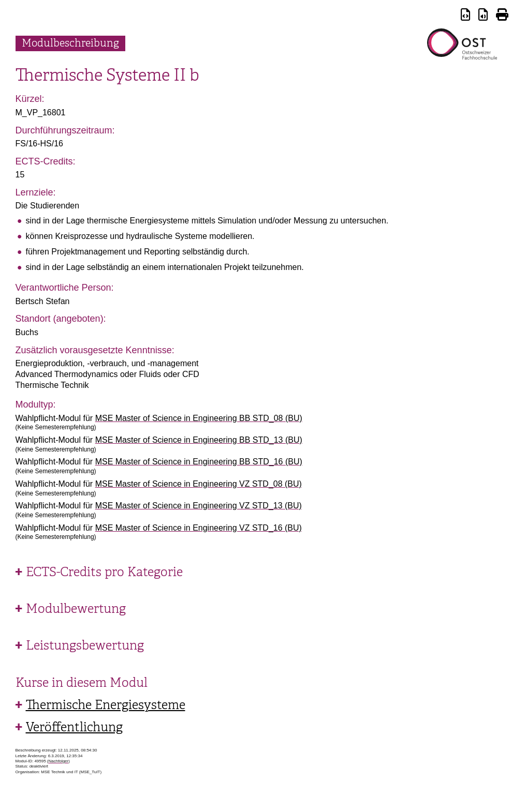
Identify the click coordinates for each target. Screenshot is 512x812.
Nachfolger (59, 761)
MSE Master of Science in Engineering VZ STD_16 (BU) (199, 528)
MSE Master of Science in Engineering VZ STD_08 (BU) (199, 484)
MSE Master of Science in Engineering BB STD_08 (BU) (199, 418)
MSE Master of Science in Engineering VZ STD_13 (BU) (199, 506)
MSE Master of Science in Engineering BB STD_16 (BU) (199, 462)
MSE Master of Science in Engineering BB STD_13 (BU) (199, 440)
